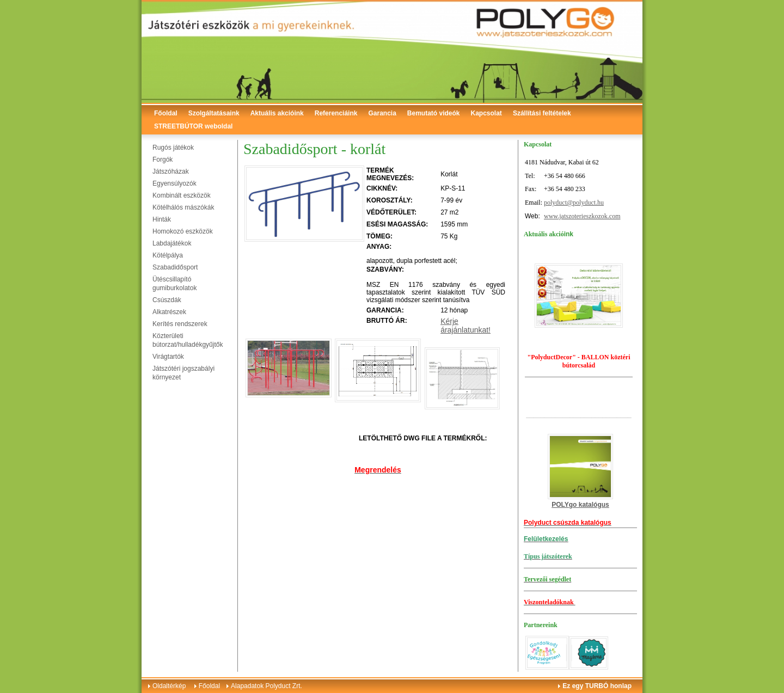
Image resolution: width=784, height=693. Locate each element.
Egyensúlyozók (174, 183)
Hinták (162, 219)
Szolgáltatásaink (214, 113)
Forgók (163, 160)
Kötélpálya (168, 255)
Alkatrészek (169, 312)
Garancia (382, 113)
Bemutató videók (434, 113)
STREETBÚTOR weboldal (193, 126)
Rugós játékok (173, 148)
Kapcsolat (486, 113)
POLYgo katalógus (580, 505)
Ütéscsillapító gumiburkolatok (174, 284)
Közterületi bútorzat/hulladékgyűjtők (188, 340)
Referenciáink (336, 113)
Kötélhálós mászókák (183, 207)
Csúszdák (167, 300)
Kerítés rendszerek (180, 324)
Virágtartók (168, 357)
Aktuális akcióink (277, 113)
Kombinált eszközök (182, 195)
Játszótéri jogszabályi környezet (183, 373)
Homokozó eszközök (183, 231)
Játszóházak (171, 171)
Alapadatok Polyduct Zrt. (267, 686)
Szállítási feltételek (542, 113)
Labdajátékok (172, 243)
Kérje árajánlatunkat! (465, 326)
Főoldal (166, 113)
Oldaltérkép (169, 686)
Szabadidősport (175, 267)
